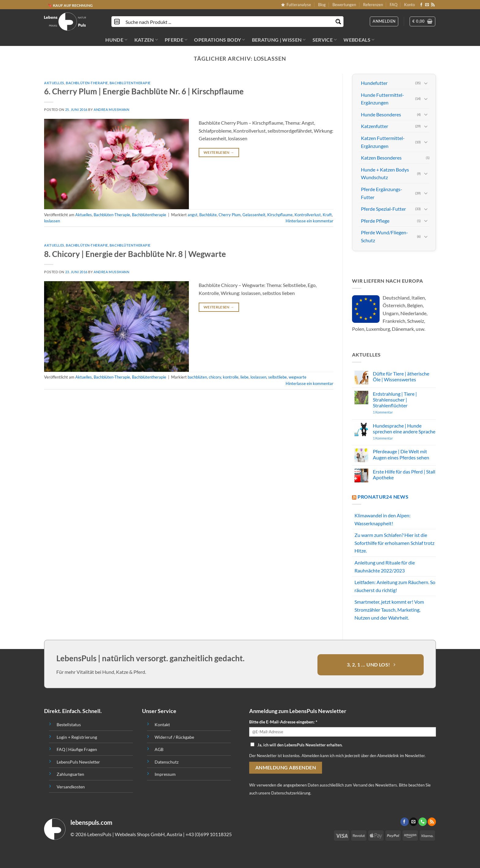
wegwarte (298, 377)
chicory (215, 377)
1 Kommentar (395, 412)
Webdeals (359, 40)
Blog (322, 5)
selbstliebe (277, 377)
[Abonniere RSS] (433, 5)
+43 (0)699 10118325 (209, 834)
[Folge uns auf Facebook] (421, 5)
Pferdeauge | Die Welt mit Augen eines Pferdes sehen (401, 454)
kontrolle (231, 377)
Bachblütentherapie (130, 83)
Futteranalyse (296, 5)
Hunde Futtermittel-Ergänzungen (382, 99)
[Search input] (228, 22)
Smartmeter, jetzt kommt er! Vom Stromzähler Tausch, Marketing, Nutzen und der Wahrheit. (389, 609)
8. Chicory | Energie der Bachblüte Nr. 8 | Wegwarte (135, 254)
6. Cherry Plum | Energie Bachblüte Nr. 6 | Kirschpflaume (144, 91)
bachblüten (197, 377)
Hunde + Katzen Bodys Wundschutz (385, 174)
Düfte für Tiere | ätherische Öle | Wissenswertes (401, 376)
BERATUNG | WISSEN (279, 40)
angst (193, 215)
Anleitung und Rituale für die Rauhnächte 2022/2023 (385, 566)
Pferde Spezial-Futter (383, 209)
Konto (409, 5)
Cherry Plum (230, 215)
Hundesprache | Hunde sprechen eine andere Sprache (404, 428)
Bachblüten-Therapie (87, 83)
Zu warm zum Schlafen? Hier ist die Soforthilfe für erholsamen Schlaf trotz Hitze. (394, 543)
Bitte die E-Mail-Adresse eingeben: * (283, 722)
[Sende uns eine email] (427, 5)
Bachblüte (208, 215)
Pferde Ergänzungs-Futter (382, 193)
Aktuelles (54, 83)
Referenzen (373, 5)
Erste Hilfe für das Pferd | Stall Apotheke (404, 474)
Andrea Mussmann (111, 109)
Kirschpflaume (280, 215)
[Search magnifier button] (338, 22)
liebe (244, 377)
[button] (422, 21)
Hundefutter (374, 83)
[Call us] (423, 822)
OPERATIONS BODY (219, 40)
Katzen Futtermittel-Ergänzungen (383, 142)
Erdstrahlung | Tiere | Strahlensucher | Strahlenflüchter (395, 399)
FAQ (394, 5)
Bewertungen (344, 5)
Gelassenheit (254, 215)
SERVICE (325, 40)
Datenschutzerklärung (291, 793)
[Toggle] (426, 83)
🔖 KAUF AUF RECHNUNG (70, 5)
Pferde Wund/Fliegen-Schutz (384, 236)
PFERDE (176, 40)
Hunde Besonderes (381, 114)
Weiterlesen (219, 152)
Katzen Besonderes (381, 158)
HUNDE (116, 40)
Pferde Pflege (375, 221)
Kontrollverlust (308, 215)
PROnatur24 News (383, 497)
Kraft (327, 215)
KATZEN (146, 40)
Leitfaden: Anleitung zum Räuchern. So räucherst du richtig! (395, 586)
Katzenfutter (375, 126)
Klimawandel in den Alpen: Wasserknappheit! (382, 519)
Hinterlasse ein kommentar (309, 221)
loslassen (52, 221)
